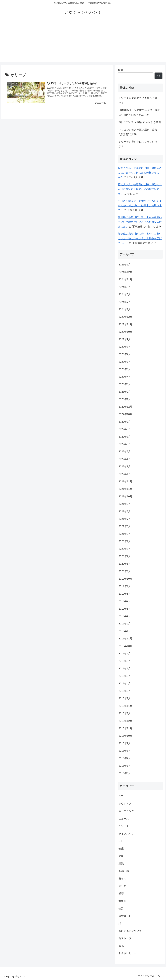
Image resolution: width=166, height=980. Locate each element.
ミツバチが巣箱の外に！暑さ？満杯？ (138, 100)
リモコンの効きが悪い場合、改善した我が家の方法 (139, 132)
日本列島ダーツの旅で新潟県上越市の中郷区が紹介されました (139, 112)
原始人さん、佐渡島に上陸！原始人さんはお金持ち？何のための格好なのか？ (140, 173)
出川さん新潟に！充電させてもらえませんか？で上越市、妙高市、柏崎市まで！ (140, 206)
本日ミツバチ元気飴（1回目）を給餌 (140, 122)
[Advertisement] (83, 42)
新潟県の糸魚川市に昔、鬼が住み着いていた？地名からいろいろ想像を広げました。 (140, 222)
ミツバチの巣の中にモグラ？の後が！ (138, 144)
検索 (121, 70)
